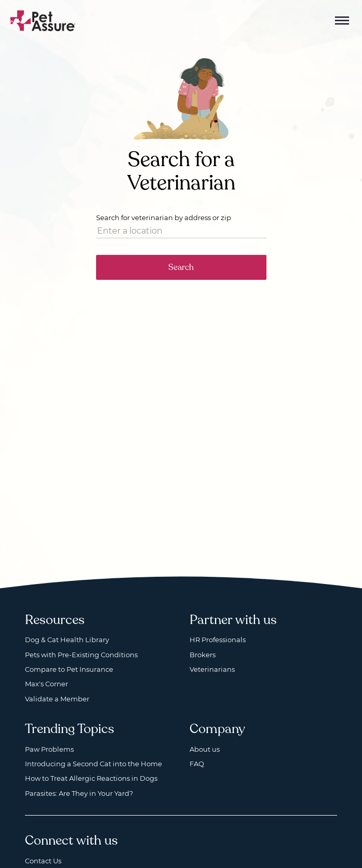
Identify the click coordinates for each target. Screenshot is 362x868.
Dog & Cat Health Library (67, 640)
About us (205, 749)
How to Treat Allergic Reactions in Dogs (91, 778)
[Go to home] (43, 20)
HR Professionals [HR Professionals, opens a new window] (218, 640)
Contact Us (43, 861)
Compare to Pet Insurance (69, 669)
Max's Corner (46, 684)
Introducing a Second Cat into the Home (93, 764)
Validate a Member (57, 699)
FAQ (197, 764)
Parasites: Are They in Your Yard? (79, 793)
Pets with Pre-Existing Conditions (81, 655)
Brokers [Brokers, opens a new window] (203, 655)
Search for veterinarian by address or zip (164, 218)
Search (181, 267)
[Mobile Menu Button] (342, 21)
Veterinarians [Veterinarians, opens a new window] (212, 669)
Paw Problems (49, 749)
